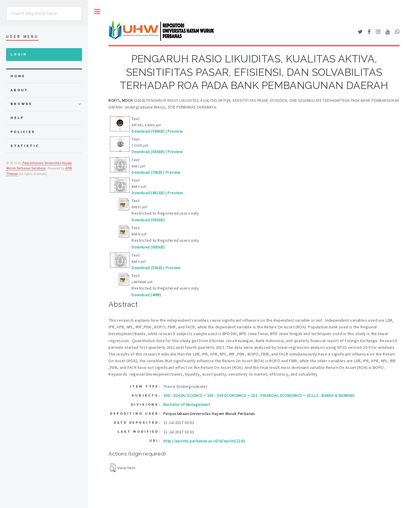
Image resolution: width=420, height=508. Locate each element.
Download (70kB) (147, 172)
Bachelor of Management (187, 404)
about (19, 90)
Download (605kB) (148, 247)
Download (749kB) (148, 131)
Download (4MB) (146, 295)
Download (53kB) (147, 268)
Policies (23, 132)
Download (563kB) (148, 220)
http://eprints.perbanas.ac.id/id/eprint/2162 (204, 441)
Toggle (97, 12)
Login (19, 54)
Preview (175, 131)
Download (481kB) (148, 193)
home (18, 76)
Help (17, 118)
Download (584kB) (148, 152)
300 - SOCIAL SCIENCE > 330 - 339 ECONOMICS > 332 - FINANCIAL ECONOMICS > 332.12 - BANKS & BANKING (259, 395)
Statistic (25, 146)
